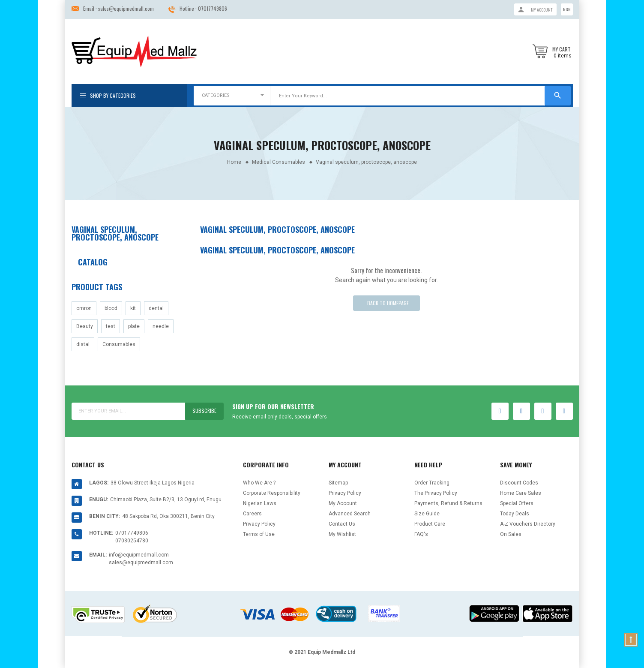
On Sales (511, 534)
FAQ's (421, 534)
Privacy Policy (259, 524)
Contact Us (342, 524)
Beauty (85, 326)
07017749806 (213, 8)
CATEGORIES (216, 95)
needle (161, 326)
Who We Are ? (259, 483)
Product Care (430, 524)
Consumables (119, 344)
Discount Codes (519, 483)
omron (84, 308)
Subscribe (204, 411)
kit (133, 308)
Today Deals (515, 514)
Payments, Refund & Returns (448, 503)
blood (111, 308)
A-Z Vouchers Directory (528, 524)
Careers (252, 514)
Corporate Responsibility (272, 493)
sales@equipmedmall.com (126, 8)
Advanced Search (350, 514)
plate (134, 326)
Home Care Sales (521, 493)
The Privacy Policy (436, 493)
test (111, 326)
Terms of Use (259, 534)
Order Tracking (432, 483)
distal (83, 344)
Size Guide (427, 514)
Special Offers (517, 503)
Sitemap (338, 483)
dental (156, 308)
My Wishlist (342, 534)
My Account (343, 503)
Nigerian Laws (260, 503)
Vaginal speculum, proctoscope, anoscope (115, 233)
